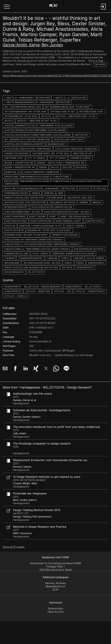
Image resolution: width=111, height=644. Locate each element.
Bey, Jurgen (52, 45)
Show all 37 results (14, 547)
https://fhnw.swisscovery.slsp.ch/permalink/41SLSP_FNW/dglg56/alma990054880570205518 (57, 75)
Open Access (56, 612)
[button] (7, 7)
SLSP (56, 590)
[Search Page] (55, 6)
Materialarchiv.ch (55, 586)
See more (100, 64)
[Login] (103, 10)
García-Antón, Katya (21, 45)
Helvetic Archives (56, 583)
